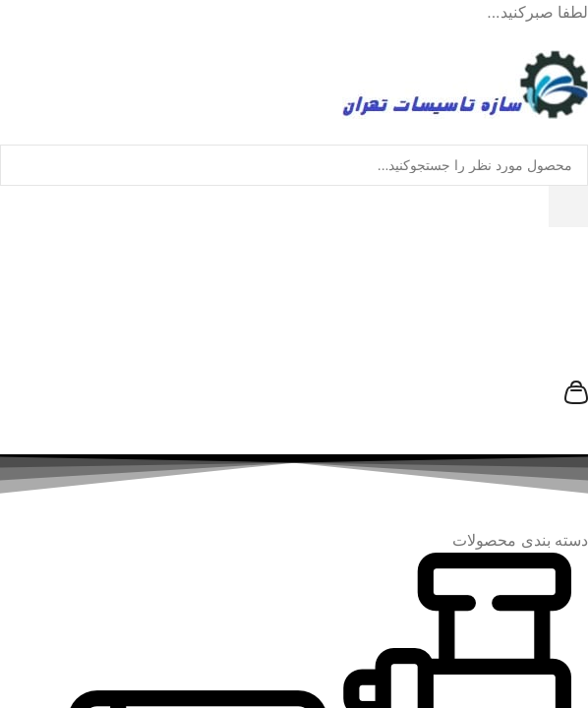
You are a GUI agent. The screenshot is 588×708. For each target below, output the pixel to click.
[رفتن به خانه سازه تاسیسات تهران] (465, 83)
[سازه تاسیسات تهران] (465, 341)
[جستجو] (568, 206)
